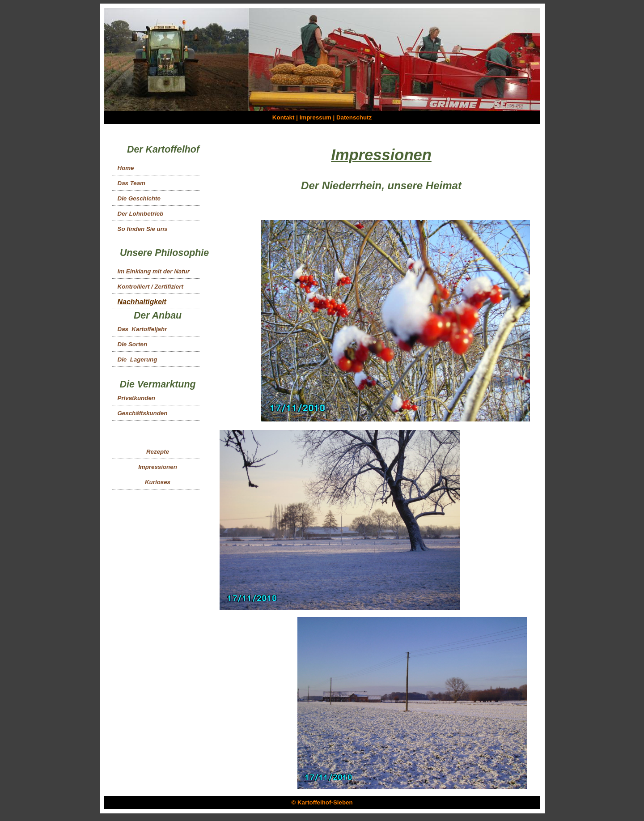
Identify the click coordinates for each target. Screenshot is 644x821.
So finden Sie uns (143, 229)
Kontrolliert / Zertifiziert (150, 287)
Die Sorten (133, 344)
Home (126, 168)
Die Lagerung (138, 359)
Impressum (316, 117)
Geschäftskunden (143, 413)
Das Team (131, 183)
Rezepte (158, 452)
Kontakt (284, 117)
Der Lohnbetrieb (141, 214)
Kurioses (158, 482)
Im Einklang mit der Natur (154, 271)
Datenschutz (354, 117)
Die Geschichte (139, 198)
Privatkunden (136, 398)
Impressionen (158, 467)
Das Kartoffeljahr (142, 329)
